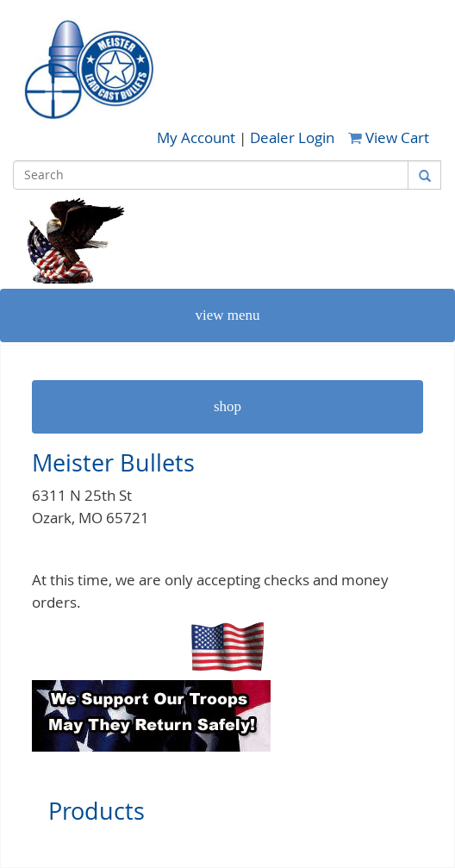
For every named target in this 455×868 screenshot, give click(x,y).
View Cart (389, 137)
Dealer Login (292, 137)
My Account (198, 137)
